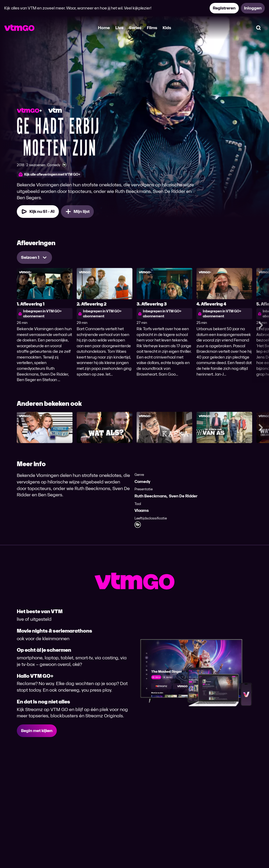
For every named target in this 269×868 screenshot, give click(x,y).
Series (135, 28)
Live (119, 28)
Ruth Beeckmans (151, 496)
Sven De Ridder (183, 496)
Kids (167, 28)
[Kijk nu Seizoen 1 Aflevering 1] (38, 212)
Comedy (142, 482)
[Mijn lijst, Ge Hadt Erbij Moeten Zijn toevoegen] (77, 212)
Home (104, 28)
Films (152, 28)
